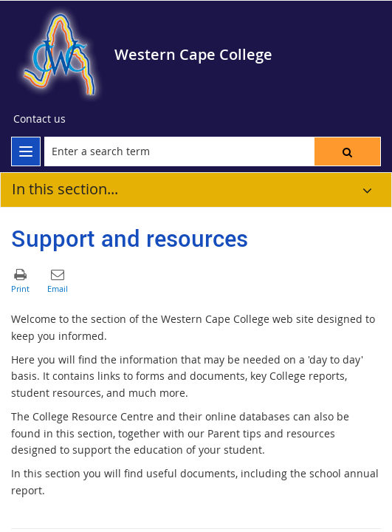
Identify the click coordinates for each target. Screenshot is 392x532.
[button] (347, 151)
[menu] (26, 151)
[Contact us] (39, 119)
